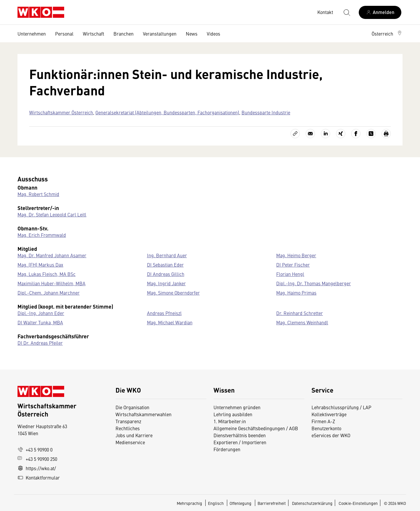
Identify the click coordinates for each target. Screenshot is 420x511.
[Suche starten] (346, 12)
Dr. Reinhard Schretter (300, 313)
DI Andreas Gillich (166, 274)
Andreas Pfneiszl (164, 313)
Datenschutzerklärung (312, 503)
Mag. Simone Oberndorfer (173, 293)
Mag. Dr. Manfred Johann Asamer (52, 255)
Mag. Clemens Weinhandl (302, 322)
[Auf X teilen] (371, 134)
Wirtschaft (93, 34)
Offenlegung (240, 503)
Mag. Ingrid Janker (166, 283)
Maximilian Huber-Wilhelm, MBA (51, 283)
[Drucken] (386, 134)
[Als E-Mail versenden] (310, 134)
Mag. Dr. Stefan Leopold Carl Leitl (52, 214)
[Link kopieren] (295, 134)
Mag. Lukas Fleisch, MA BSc (47, 274)
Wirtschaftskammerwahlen (143, 414)
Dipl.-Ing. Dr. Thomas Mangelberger (314, 283)
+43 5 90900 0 (35, 449)
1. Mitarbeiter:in (230, 421)
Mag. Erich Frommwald (42, 235)
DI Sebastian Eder (165, 265)
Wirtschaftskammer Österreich (61, 112)
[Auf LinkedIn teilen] (325, 134)
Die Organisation (132, 407)
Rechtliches (128, 428)
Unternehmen (32, 34)
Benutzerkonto (326, 428)
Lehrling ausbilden (233, 414)
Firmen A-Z (323, 421)
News (192, 34)
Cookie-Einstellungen (358, 503)
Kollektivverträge (329, 414)
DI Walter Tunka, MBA (40, 322)
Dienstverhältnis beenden (240, 435)
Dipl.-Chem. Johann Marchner (49, 293)
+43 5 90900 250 (37, 459)
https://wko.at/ (37, 468)
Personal (64, 34)
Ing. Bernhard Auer (167, 255)
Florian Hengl (290, 274)
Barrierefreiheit (272, 503)
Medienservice (130, 442)
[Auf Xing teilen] (341, 134)
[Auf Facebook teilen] (356, 134)
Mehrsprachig (190, 503)
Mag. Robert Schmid (38, 194)
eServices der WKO (331, 435)
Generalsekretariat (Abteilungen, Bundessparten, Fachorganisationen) (167, 112)
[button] (387, 34)
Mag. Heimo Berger (296, 255)
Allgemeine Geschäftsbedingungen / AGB (256, 428)
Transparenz (128, 421)
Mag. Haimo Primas (296, 293)
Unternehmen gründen (237, 407)
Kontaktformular (39, 477)
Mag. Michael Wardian (170, 322)
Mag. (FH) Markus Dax (40, 265)
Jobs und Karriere (134, 435)
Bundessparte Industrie (266, 112)
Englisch (216, 503)
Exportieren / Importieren (240, 442)
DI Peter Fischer (293, 265)
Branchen (124, 34)
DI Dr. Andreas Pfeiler (40, 343)
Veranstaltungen (160, 34)
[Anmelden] (380, 12)
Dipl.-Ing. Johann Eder (41, 313)
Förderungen (227, 449)
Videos (213, 34)
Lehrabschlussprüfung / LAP (341, 407)
